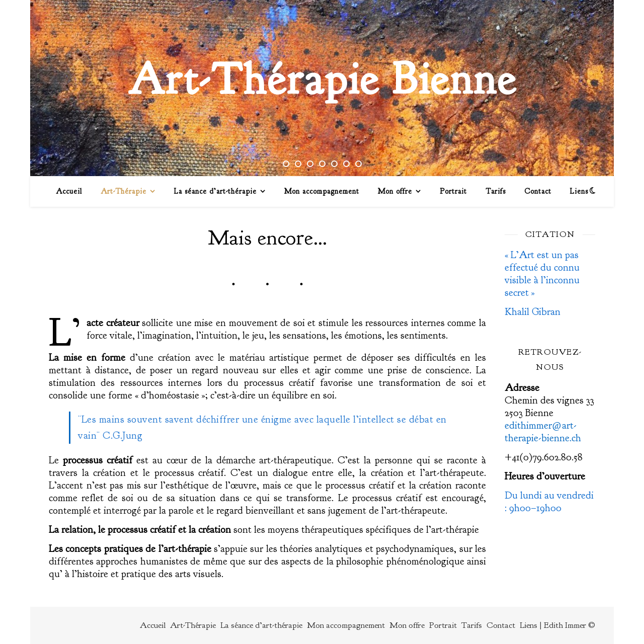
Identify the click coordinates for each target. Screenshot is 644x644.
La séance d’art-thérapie (215, 191)
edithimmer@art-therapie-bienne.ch (543, 432)
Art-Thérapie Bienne (322, 79)
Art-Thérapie (124, 191)
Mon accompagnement (322, 191)
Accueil (69, 191)
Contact (538, 191)
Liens (579, 191)
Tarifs (496, 191)
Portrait (453, 191)
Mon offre (395, 191)
